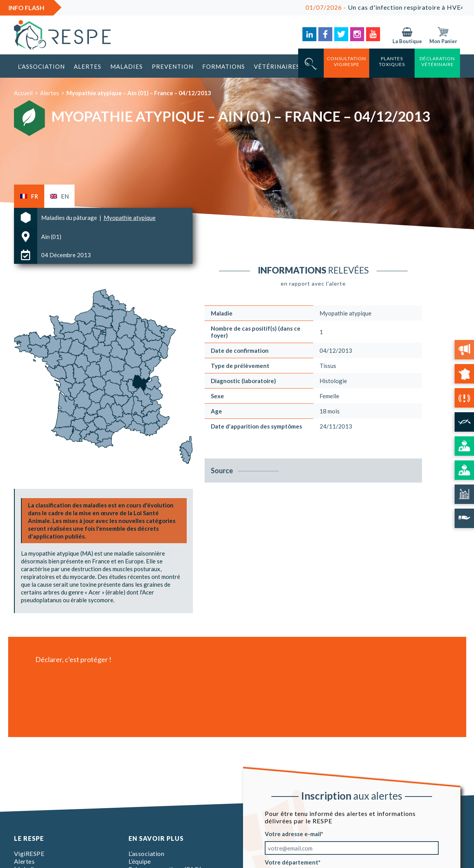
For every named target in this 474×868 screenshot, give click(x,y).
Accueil (23, 93)
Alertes (88, 66)
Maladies (127, 66)
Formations (224, 66)
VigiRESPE (29, 853)
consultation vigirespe (346, 61)
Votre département (292, 862)
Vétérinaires (277, 66)
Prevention (173, 66)
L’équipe (140, 861)
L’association (41, 66)
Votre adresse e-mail (293, 834)
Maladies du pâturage (70, 218)
